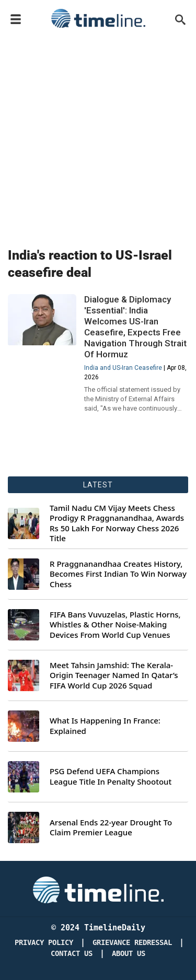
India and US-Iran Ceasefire (123, 368)
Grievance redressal (132, 943)
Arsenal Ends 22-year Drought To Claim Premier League (111, 828)
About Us (129, 954)
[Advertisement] (98, 136)
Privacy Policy (44, 943)
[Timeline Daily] (98, 889)
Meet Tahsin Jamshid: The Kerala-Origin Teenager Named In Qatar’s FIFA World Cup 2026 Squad (114, 675)
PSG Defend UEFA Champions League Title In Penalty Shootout (111, 777)
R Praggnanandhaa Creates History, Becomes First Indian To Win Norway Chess (118, 574)
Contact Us (72, 954)
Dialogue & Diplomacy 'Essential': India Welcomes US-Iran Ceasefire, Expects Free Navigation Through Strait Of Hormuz (135, 327)
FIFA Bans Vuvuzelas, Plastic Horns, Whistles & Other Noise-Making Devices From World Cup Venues (115, 625)
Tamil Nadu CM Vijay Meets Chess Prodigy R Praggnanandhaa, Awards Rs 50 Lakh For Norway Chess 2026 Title (117, 523)
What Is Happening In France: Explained (105, 726)
